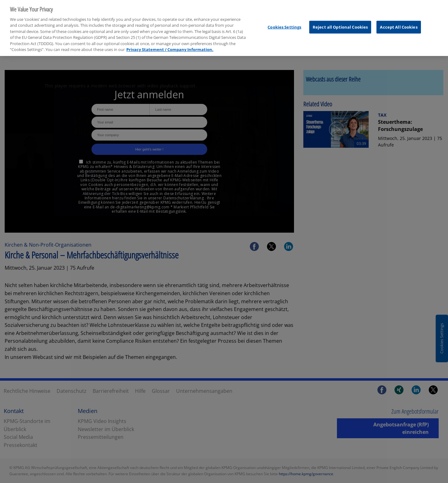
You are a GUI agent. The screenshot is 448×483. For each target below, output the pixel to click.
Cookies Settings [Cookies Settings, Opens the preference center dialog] (284, 24)
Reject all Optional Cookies (340, 24)
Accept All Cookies (399, 24)
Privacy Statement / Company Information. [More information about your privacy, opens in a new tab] (170, 47)
